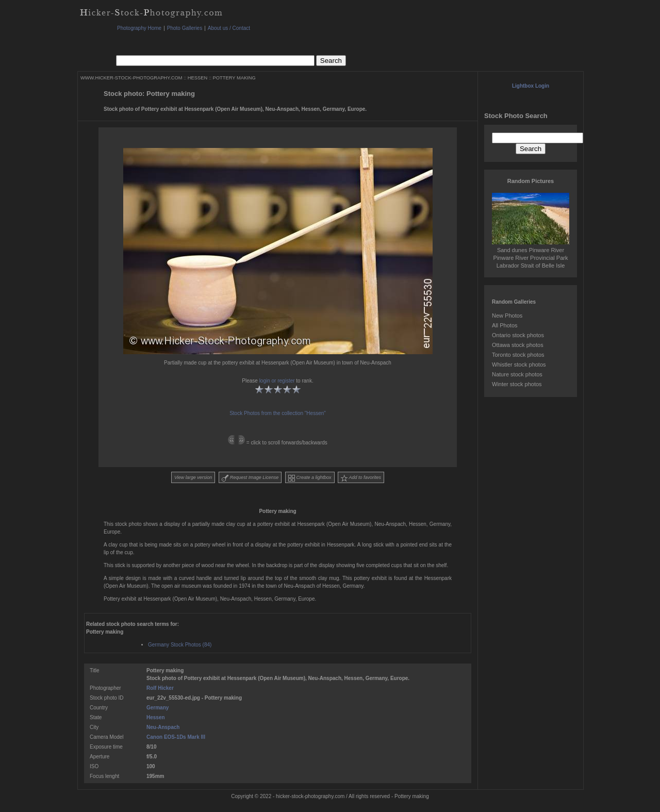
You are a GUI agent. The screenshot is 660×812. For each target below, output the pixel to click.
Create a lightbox (310, 478)
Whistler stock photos (519, 364)
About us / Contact (229, 28)
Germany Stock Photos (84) (180, 645)
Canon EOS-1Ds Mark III (176, 737)
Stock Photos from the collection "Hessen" (278, 413)
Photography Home (139, 28)
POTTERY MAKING (234, 78)
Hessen (156, 717)
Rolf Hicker (160, 688)
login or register (277, 381)
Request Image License (250, 478)
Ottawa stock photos (518, 345)
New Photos (507, 316)
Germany (158, 708)
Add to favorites (361, 478)
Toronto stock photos (518, 355)
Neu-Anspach (163, 727)
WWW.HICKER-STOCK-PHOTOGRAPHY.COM (131, 78)
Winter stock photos (517, 384)
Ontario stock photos (518, 335)
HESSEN (197, 78)
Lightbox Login (531, 86)
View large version (193, 477)
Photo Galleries (185, 28)
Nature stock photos (517, 374)
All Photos (505, 325)
